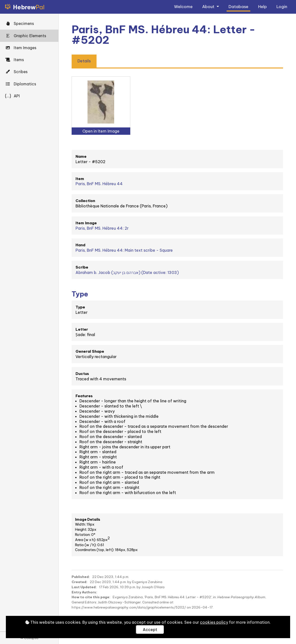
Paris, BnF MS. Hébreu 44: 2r (102, 228)
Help (263, 6)
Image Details (88, 520)
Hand (80, 245)
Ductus (82, 374)
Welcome (183, 6)
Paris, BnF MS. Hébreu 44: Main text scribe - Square (124, 250)
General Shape (90, 351)
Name (81, 156)
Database (238, 6)
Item (80, 179)
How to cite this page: (91, 597)
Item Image (86, 223)
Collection (85, 201)
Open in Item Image (101, 131)
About (209, 6)
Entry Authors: (84, 592)
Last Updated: (84, 587)
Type (80, 307)
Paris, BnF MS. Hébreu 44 (99, 184)
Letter (82, 329)
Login (282, 6)
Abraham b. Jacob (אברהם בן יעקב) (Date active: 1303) (127, 272)
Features (84, 396)
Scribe (82, 267)
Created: (79, 582)
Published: (81, 577)
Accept (150, 630)
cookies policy (214, 622)
